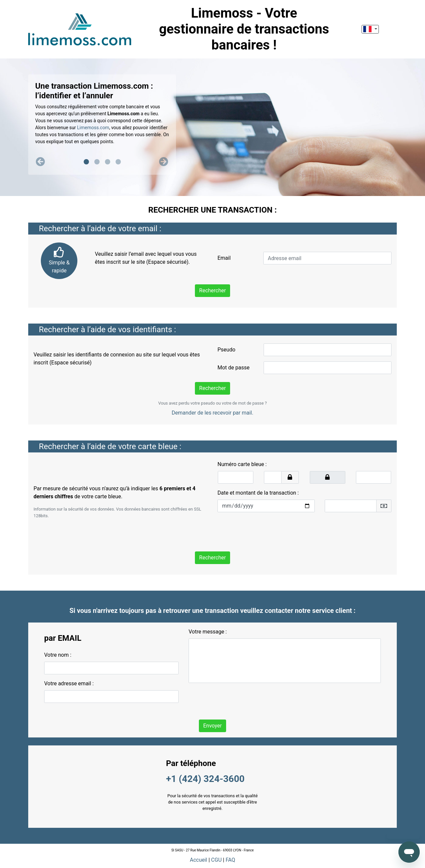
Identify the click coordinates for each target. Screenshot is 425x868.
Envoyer (212, 726)
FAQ (230, 860)
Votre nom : (58, 655)
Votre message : (208, 632)
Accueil (199, 860)
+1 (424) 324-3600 (205, 779)
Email (224, 258)
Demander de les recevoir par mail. (212, 413)
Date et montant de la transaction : (258, 493)
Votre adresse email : (69, 683)
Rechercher (212, 290)
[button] (41, 162)
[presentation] (268, 530)
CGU (216, 860)
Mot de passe (233, 368)
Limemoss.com (93, 128)
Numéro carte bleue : (242, 464)
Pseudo (226, 350)
